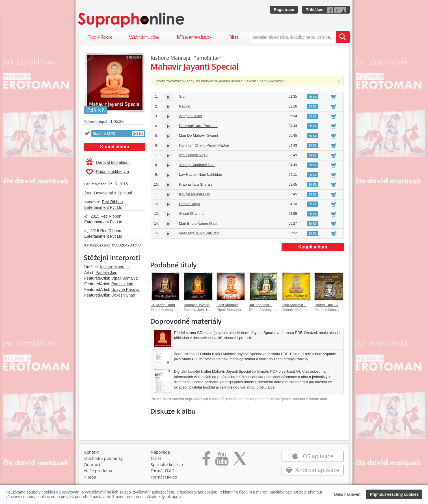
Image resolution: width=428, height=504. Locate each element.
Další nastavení (348, 494)
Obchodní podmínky (103, 458)
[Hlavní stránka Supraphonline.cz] (132, 20)
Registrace (284, 10)
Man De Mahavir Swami (198, 135)
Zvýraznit (276, 81)
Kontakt (91, 452)
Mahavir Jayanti (197, 305)
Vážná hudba (144, 37)
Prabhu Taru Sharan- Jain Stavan (341, 305)
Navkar (185, 106)
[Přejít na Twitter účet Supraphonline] (240, 460)
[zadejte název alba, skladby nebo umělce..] (293, 37)
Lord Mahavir (227, 305)
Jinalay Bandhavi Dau (197, 165)
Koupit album (114, 147)
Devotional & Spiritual (113, 193)
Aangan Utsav (191, 116)
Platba (90, 477)
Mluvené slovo (194, 37)
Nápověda (160, 452)
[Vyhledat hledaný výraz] (343, 37)
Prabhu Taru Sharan (195, 184)
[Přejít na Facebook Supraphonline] (206, 460)
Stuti (183, 96)
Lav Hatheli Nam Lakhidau (200, 174)
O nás (156, 458)
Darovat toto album (108, 162)
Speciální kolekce (167, 465)
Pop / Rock (100, 37)
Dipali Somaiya (125, 278)
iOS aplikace (313, 456)
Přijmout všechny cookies (394, 494)
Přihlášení (315, 10)
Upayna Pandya (126, 289)
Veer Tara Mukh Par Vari (199, 233)
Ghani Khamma (192, 214)
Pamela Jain (106, 273)
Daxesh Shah (123, 295)
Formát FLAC (162, 471)
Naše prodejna (98, 471)
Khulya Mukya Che (194, 194)
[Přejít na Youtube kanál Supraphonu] (222, 460)
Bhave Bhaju (189, 204)
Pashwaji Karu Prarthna (198, 126)
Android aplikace (313, 470)
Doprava (92, 465)
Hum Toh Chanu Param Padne (204, 145)
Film (233, 37)
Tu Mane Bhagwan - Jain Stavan (178, 305)
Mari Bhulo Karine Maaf (198, 223)
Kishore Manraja (114, 267)
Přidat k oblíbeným (107, 172)
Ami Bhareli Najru (193, 155)
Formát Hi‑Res (164, 477)
